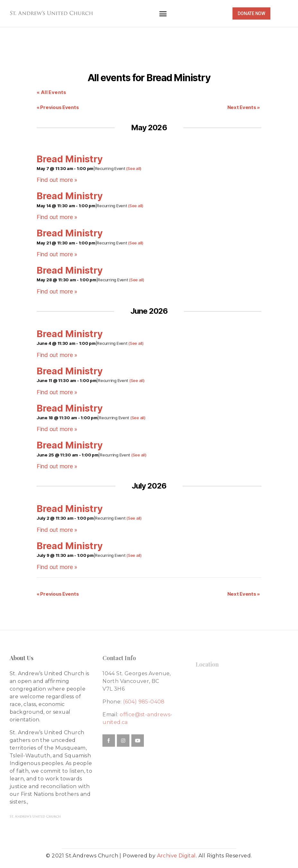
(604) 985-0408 (144, 702)
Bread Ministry (70, 159)
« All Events (52, 92)
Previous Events (58, 107)
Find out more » (57, 180)
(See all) (134, 168)
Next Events (244, 107)
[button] (163, 13)
